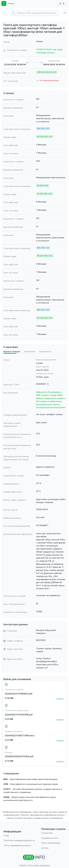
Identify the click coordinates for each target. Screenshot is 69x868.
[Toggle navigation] (4, 3)
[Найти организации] (34, 857)
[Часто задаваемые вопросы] (19, 846)
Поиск (11, 3)
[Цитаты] (53, 848)
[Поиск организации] (53, 843)
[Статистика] (53, 833)
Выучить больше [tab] (12, 351)
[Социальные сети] (53, 838)
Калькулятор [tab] (45, 351)
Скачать (60, 699)
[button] (62, 4)
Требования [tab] (30, 351)
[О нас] (19, 836)
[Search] (39, 13)
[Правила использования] (19, 841)
